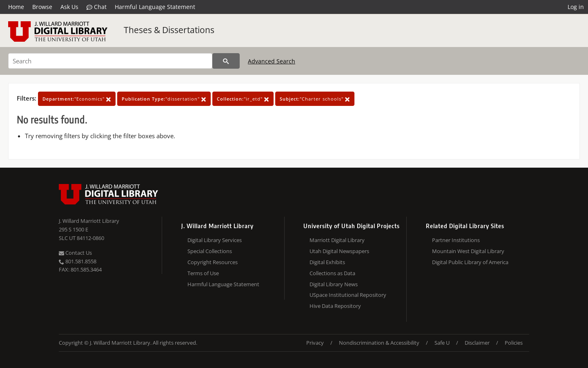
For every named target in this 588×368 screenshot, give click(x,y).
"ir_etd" (243, 99)
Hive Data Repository (335, 306)
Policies (514, 343)
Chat (97, 7)
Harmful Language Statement (155, 7)
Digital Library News (334, 284)
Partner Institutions (456, 240)
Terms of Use (203, 273)
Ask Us (69, 7)
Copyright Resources (213, 262)
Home (16, 7)
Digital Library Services (215, 240)
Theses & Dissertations (169, 30)
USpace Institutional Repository (348, 295)
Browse (42, 7)
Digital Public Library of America (470, 262)
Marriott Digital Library (337, 240)
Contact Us (75, 253)
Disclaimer (477, 343)
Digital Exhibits (327, 262)
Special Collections (210, 251)
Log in (576, 7)
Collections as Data (332, 273)
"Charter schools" (315, 99)
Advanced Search (272, 61)
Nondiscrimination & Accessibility (379, 343)
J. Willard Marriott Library (89, 221)
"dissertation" (164, 99)
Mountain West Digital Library (468, 251)
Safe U (442, 343)
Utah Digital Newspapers (339, 251)
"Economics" (77, 99)
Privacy (315, 343)
